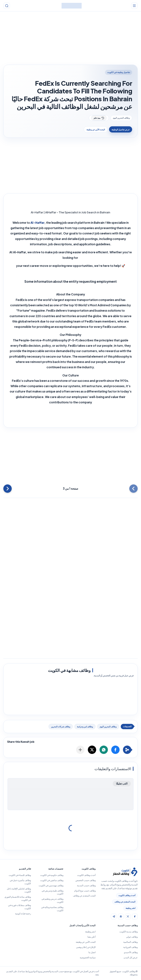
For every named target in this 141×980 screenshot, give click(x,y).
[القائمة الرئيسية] (133, 6)
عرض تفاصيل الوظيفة (119, 130)
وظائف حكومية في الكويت (52, 876)
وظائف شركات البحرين (61, 727)
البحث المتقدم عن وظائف (125, 902)
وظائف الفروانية (130, 948)
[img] (135, 917)
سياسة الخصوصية (88, 958)
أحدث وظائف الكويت (127, 896)
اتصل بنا (92, 953)
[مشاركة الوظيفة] (80, 750)
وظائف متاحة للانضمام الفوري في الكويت (18, 899)
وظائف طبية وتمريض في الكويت (53, 893)
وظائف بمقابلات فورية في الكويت (19, 907)
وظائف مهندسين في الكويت (51, 886)
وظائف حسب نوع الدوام (85, 891)
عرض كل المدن (131, 958)
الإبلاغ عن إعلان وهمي (86, 948)
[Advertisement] (70, 39)
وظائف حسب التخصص (86, 881)
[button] (115, 750)
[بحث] (8, 6)
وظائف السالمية (130, 942)
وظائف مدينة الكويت (129, 932)
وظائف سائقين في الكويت (52, 881)
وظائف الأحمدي (131, 953)
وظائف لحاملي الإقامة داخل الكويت (19, 891)
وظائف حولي (132, 937)
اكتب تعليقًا (122, 784)
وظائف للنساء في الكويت (20, 876)
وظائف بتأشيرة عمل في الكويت (20, 882)
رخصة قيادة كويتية (23, 914)
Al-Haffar (37, 223)
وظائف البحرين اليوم (121, 118)
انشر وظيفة (130, 909)
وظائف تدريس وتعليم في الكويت (52, 901)
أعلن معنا (92, 937)
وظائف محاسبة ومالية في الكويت (52, 909)
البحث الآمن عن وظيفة (92, 130)
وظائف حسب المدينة (86, 886)
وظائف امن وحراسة (85, 727)
